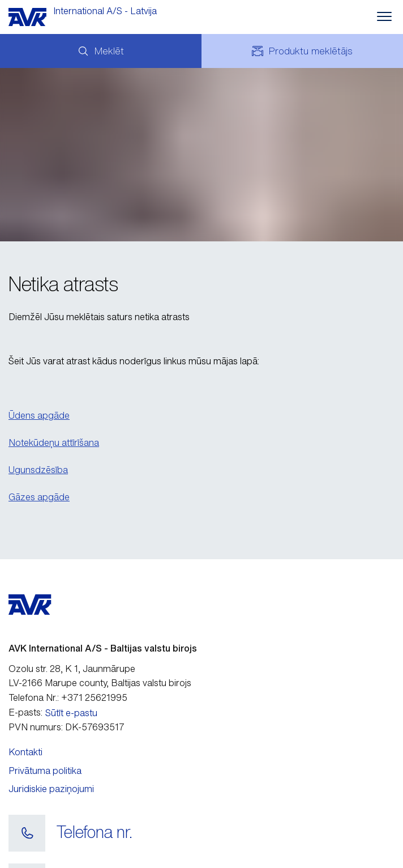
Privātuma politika (45, 771)
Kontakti (25, 752)
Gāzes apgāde (39, 497)
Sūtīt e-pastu (71, 713)
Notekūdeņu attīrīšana (54, 442)
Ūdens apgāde (39, 415)
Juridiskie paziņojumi (51, 789)
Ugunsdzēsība (38, 470)
